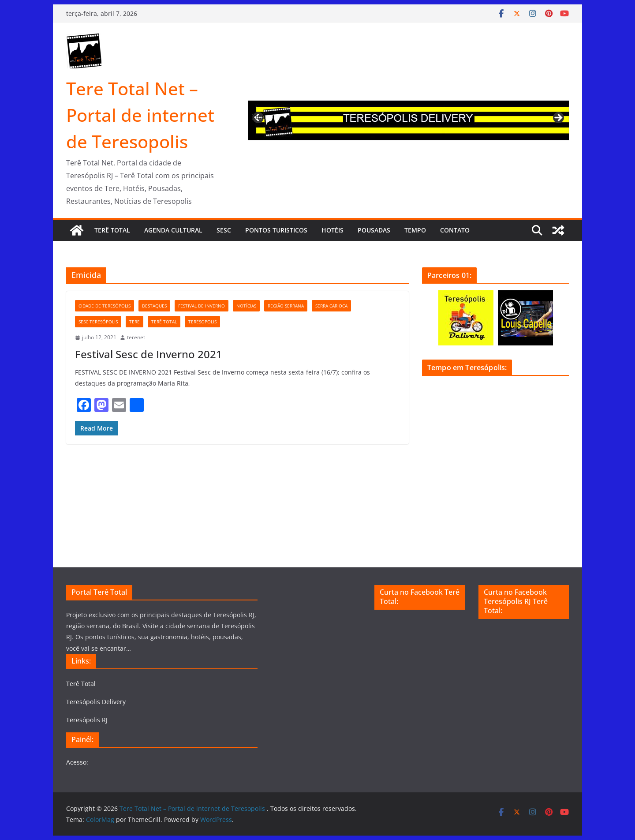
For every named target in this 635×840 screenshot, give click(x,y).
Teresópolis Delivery (96, 702)
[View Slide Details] (408, 120)
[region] (408, 120)
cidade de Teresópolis (105, 306)
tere (134, 322)
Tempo (415, 230)
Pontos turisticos (276, 230)
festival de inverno (202, 306)
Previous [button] (259, 116)
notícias (246, 306)
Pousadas (374, 230)
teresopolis (202, 322)
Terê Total (112, 230)
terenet (136, 337)
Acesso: (77, 762)
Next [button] (558, 118)
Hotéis (332, 230)
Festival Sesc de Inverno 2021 (149, 354)
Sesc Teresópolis (98, 322)
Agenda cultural (173, 230)
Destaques (154, 306)
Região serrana (286, 306)
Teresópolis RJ (87, 720)
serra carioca (331, 306)
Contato (455, 230)
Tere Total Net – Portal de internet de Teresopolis (140, 115)
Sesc (224, 230)
